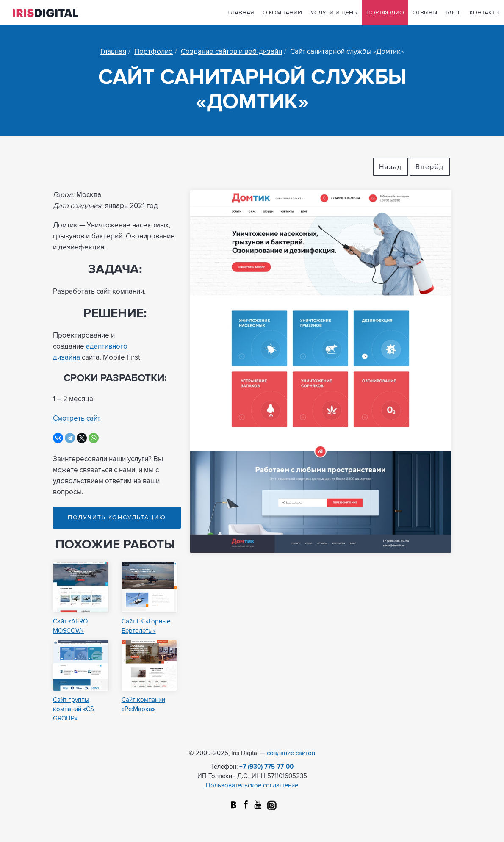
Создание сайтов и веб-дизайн (231, 52)
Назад (390, 167)
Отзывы (425, 13)
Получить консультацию (117, 518)
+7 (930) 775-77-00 (266, 767)
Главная (241, 13)
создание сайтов (291, 753)
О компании (282, 13)
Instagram (270, 805)
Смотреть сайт (77, 419)
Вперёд (430, 167)
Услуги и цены (334, 13)
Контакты (485, 13)
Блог (453, 13)
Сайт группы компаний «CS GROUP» (73, 709)
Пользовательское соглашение (252, 785)
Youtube (258, 805)
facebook (246, 805)
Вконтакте (234, 805)
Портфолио (385, 13)
